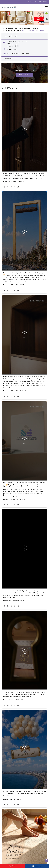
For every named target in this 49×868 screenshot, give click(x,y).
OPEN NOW (25, 54)
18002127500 (44, 2)
